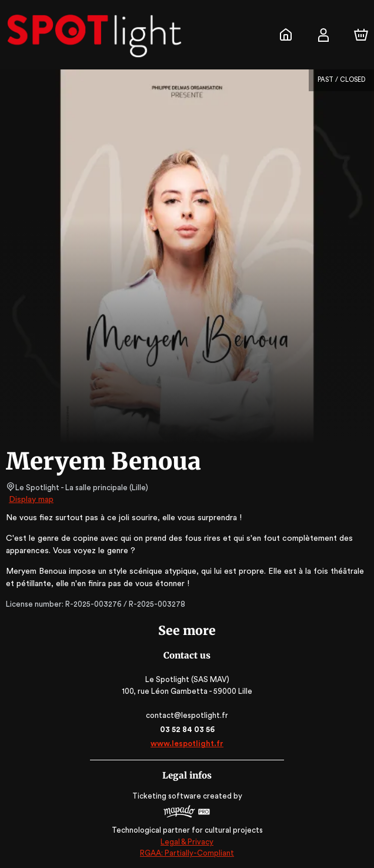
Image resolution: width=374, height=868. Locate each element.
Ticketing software (168, 796)
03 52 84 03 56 (187, 729)
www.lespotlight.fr (187, 744)
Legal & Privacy (187, 842)
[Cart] (361, 35)
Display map (31, 500)
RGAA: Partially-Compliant (187, 853)
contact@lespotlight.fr (187, 715)
